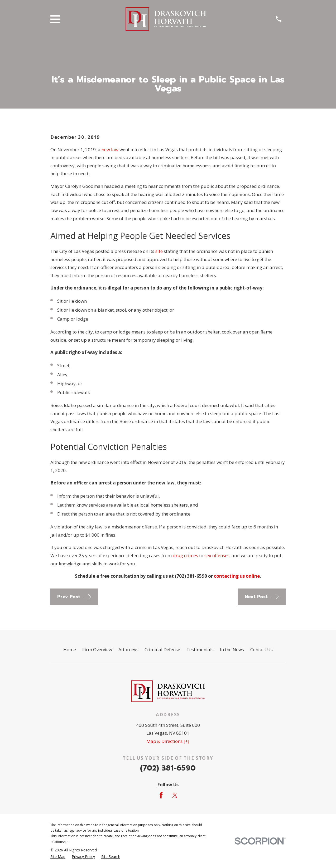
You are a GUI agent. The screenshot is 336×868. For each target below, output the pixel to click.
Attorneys (128, 649)
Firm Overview (97, 649)
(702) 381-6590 (168, 768)
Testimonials (200, 649)
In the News (232, 649)
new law (110, 149)
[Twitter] (175, 795)
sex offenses (217, 555)
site (159, 251)
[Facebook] (161, 795)
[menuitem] (58, 857)
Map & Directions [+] (168, 741)
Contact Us (261, 649)
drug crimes (185, 555)
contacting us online (237, 576)
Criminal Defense (162, 649)
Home (70, 649)
